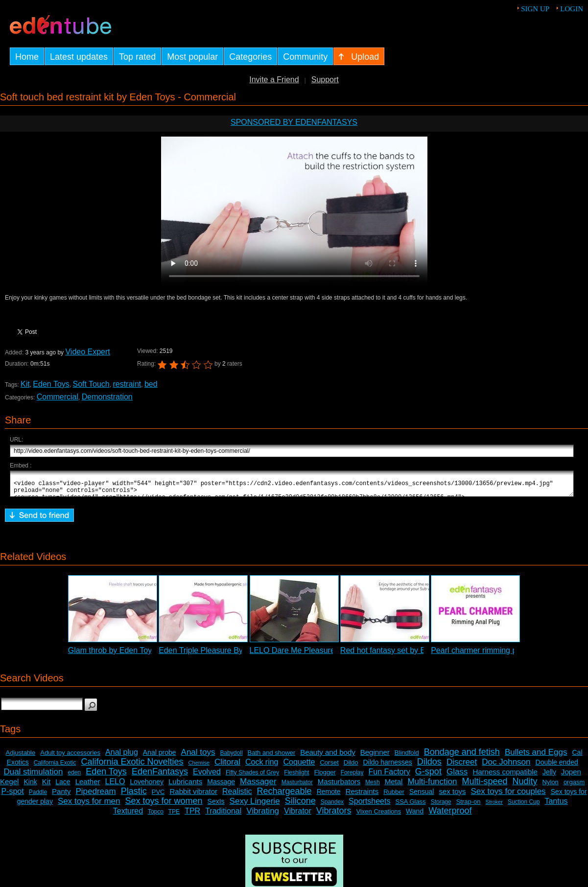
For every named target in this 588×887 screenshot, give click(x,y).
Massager (258, 786)
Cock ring (262, 766)
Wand (415, 816)
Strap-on (469, 806)
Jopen (571, 776)
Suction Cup (524, 806)
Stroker (494, 806)
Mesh (372, 787)
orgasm (574, 786)
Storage (441, 806)
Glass (457, 776)
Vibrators (334, 815)
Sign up (535, 9)
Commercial (58, 397)
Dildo (351, 767)
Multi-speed (485, 786)
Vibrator (298, 815)
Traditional (223, 815)
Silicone (300, 805)
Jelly (549, 776)
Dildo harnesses (387, 767)
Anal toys (198, 757)
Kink (30, 786)
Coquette (299, 766)
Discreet (462, 766)
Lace (63, 786)
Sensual (422, 796)
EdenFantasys (160, 776)
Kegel (9, 786)
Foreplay (352, 777)
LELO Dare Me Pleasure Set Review (313, 655)
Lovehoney (147, 786)
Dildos (429, 766)
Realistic (237, 796)
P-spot (12, 796)
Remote (329, 796)
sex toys (452, 796)
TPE (174, 816)
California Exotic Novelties (132, 766)
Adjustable (21, 757)
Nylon (551, 786)
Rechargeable (284, 795)
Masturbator (297, 787)
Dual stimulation (33, 776)
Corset (329, 767)
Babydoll (232, 757)
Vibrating (263, 815)
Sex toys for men (89, 805)
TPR (192, 815)
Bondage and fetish (462, 756)
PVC (158, 796)
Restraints (362, 796)
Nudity (525, 786)
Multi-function (432, 786)
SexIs (216, 806)
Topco (156, 816)
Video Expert (87, 352)
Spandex (332, 806)
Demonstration (107, 397)
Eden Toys (51, 384)
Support (325, 80)
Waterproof (450, 815)
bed (151, 384)
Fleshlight (296, 777)
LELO (115, 786)
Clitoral (227, 766)
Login (572, 9)
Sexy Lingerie (255, 805)
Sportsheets (369, 805)
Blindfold (407, 757)
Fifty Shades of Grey (252, 777)
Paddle (38, 796)
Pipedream (95, 796)
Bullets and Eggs (536, 757)
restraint (127, 384)
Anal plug (122, 757)
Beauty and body (328, 757)
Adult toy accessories (70, 757)
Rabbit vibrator (193, 796)
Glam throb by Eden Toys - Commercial (136, 655)
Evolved (207, 776)
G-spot (428, 776)
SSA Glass (410, 806)
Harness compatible (505, 776)
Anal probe (160, 757)
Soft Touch (91, 384)
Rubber (394, 796)
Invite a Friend (274, 80)
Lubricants (185, 786)
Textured (128, 815)
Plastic (134, 795)
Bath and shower (272, 757)
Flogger (325, 777)
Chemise (199, 767)
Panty (61, 796)
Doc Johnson (506, 766)
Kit (25, 384)
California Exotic (55, 767)
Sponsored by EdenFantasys (294, 122)
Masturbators (339, 786)
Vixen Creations (379, 816)
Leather (88, 786)
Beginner (375, 757)
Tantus (556, 805)
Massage (221, 786)
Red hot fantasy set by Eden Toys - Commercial (423, 655)
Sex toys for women (164, 805)
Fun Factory (389, 776)
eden (74, 777)
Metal (394, 786)
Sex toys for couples (508, 796)
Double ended (557, 767)
